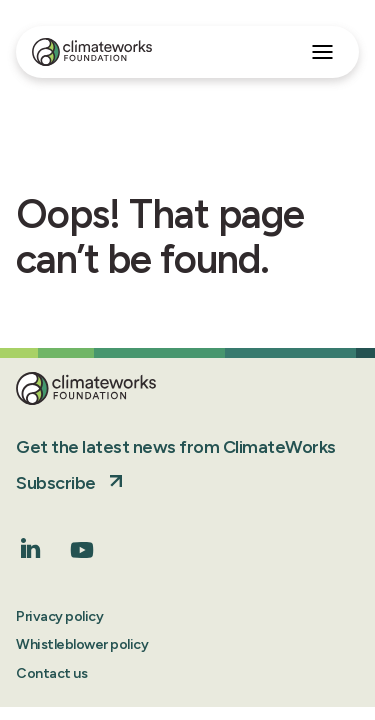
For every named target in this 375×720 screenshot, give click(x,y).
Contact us (51, 673)
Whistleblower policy (82, 644)
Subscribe (56, 483)
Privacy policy (59, 616)
